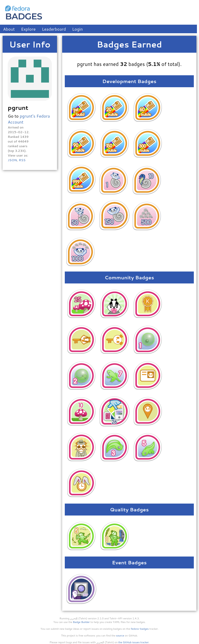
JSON (12, 160)
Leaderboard (54, 29)
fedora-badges (140, 629)
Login (78, 29)
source (120, 635)
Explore (28, 29)
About (9, 29)
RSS (22, 160)
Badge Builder (81, 622)
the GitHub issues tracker (133, 642)
